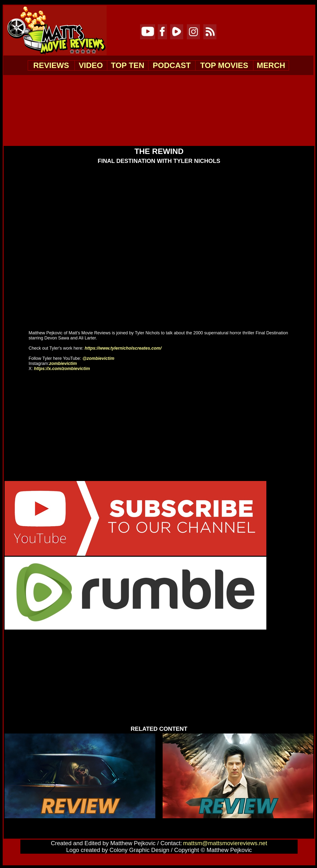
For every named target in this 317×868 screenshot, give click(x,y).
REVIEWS (51, 65)
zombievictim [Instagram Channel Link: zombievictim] (64, 363)
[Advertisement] (159, 110)
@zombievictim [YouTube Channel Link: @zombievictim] (98, 358)
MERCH (271, 65)
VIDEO (91, 65)
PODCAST (172, 65)
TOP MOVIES (224, 65)
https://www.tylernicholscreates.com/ (123, 348)
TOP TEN (128, 65)
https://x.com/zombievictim (62, 369)
